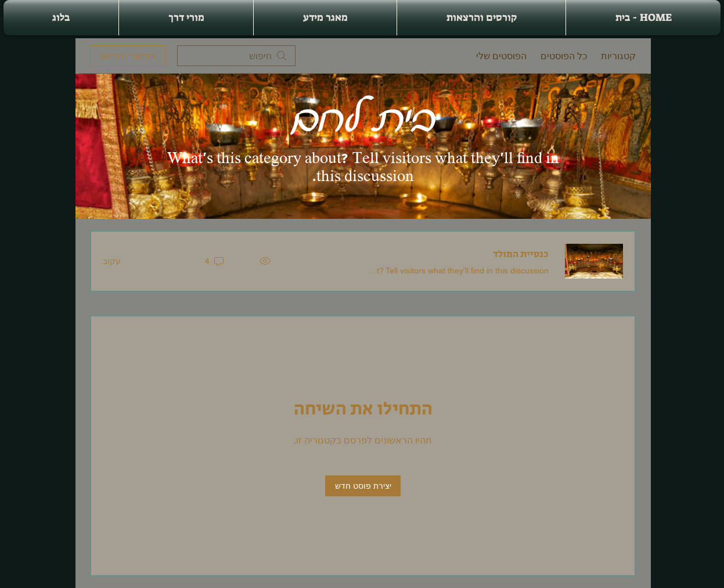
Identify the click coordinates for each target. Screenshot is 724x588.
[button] (481, 18)
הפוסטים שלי (501, 56)
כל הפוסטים (564, 56)
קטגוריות (618, 56)
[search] (236, 56)
